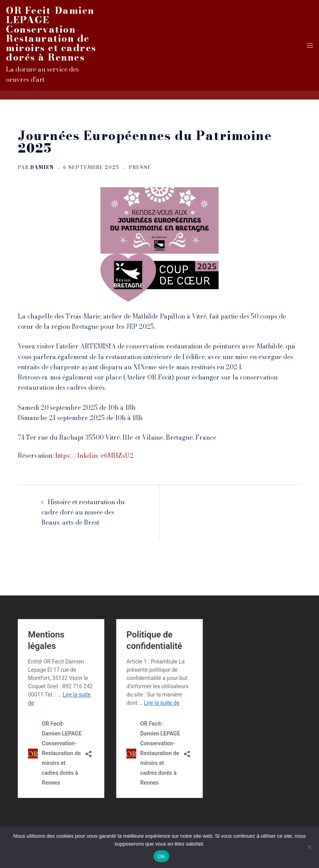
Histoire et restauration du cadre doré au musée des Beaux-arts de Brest (83, 512)
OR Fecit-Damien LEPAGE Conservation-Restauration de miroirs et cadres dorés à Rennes (51, 34)
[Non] (309, 847)
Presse (140, 167)
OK (161, 856)
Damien (42, 167)
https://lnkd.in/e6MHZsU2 (94, 455)
